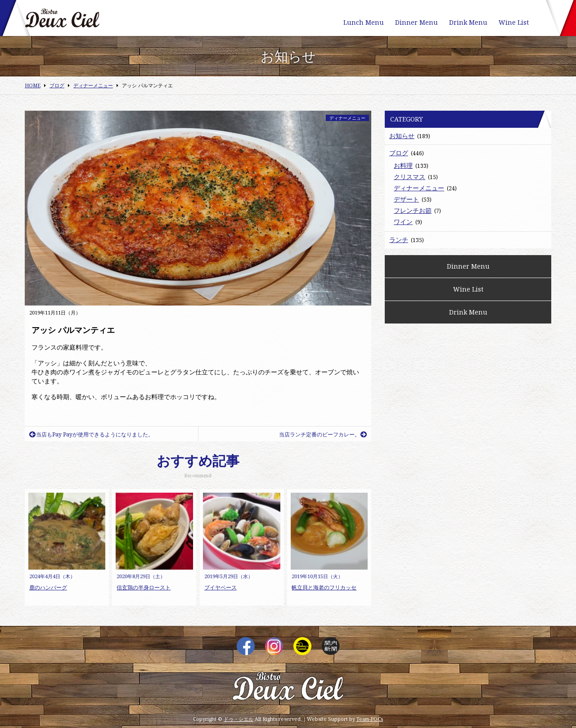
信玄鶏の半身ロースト (144, 587)
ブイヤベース (220, 587)
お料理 (403, 165)
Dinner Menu (416, 22)
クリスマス (409, 177)
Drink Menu (468, 22)
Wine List (514, 22)
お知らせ (402, 136)
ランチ (399, 240)
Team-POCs (370, 719)
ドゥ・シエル (238, 719)
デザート (406, 199)
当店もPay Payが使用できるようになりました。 (91, 434)
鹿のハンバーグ (48, 587)
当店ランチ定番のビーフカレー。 (323, 434)
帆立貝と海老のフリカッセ (324, 587)
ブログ (399, 153)
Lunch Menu (364, 22)
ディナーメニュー (347, 118)
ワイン (403, 222)
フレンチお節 (413, 210)
